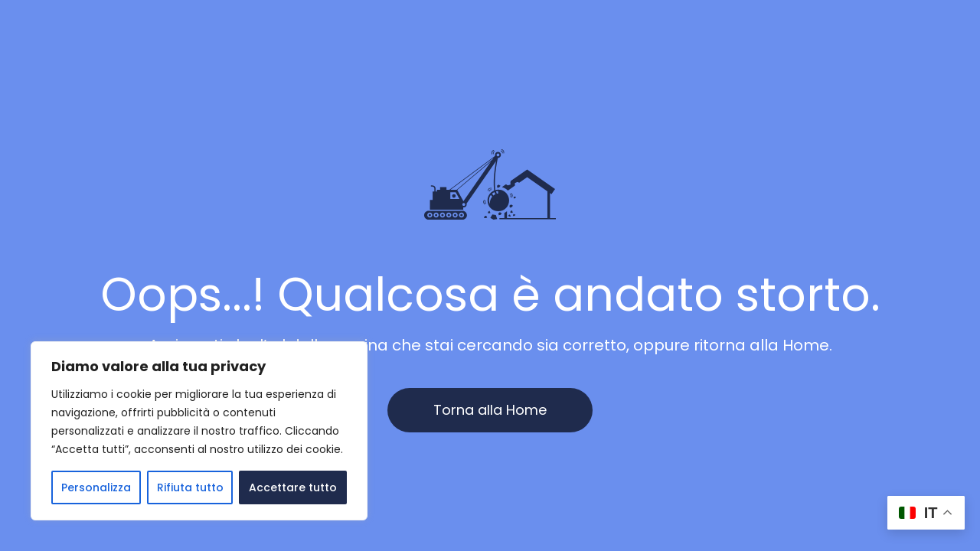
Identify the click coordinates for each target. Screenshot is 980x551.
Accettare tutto (293, 487)
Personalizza (96, 487)
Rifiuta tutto (190, 487)
